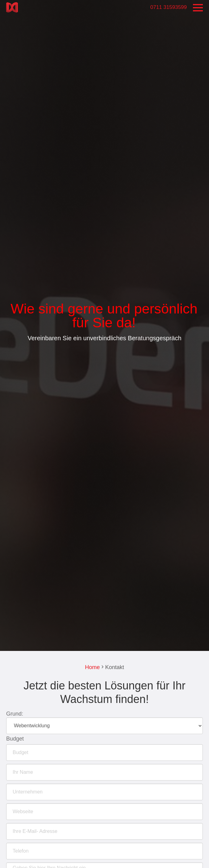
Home (92, 667)
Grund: (15, 714)
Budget (15, 739)
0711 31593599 (169, 7)
